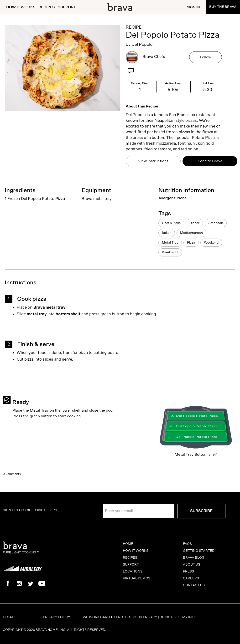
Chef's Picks (171, 223)
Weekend (211, 243)
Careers (191, 578)
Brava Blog (194, 558)
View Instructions (153, 161)
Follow (206, 57)
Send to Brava (210, 161)
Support (67, 7)
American (216, 223)
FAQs (187, 544)
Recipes (47, 7)
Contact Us (194, 585)
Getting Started (199, 551)
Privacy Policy (57, 617)
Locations (133, 572)
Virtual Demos (137, 578)
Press (188, 572)
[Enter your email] (139, 511)
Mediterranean (191, 233)
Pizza (191, 243)
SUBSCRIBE (201, 511)
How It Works (21, 7)
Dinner (194, 223)
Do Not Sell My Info (178, 617)
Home (128, 544)
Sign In (193, 7)
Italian (167, 233)
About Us (192, 565)
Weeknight (170, 252)
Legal (8, 617)
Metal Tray (170, 243)
